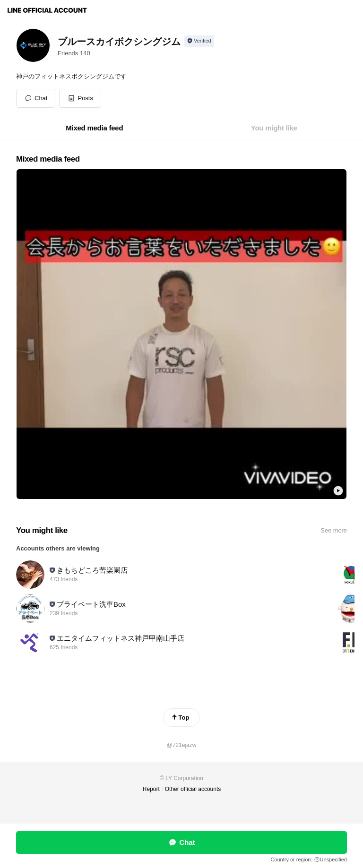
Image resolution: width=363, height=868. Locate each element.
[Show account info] (199, 41)
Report (151, 789)
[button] (80, 98)
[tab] (94, 128)
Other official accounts (193, 789)
